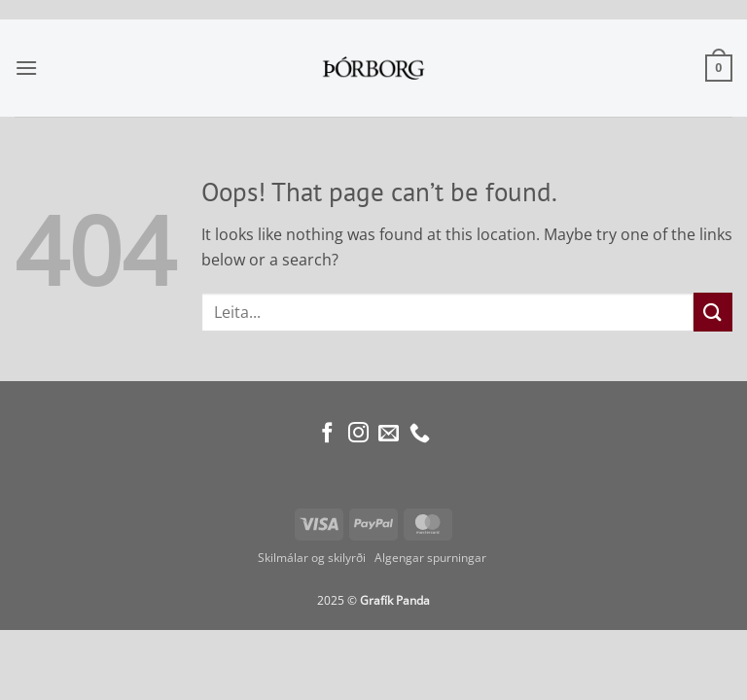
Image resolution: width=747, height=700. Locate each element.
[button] (26, 68)
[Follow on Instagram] (358, 434)
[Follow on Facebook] (327, 434)
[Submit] (713, 312)
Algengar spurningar (432, 558)
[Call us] (420, 434)
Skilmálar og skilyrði (312, 558)
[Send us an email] (389, 434)
